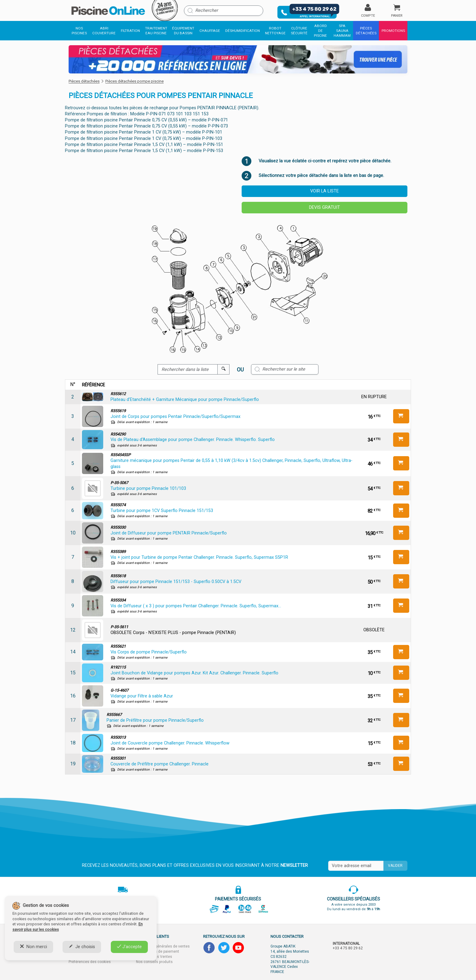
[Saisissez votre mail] (356, 866)
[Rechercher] (224, 11)
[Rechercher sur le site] (285, 369)
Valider (395, 866)
